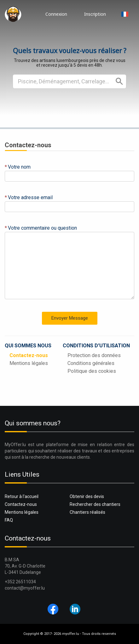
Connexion (56, 14)
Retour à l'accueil (22, 496)
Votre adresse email (30, 197)
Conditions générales (91, 363)
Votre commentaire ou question (42, 228)
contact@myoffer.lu (25, 588)
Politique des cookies (92, 371)
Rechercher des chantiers (95, 504)
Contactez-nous (29, 355)
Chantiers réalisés (87, 512)
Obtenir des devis (87, 496)
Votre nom (19, 167)
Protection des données (94, 355)
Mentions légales (29, 363)
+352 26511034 (20, 582)
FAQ (9, 520)
